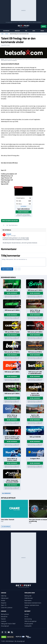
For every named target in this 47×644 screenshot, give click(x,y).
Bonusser (17, 31)
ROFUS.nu (21, 22)
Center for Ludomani (7, 608)
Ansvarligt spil (5, 626)
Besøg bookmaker (23, 212)
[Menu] (2, 26)
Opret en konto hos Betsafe (10, 221)
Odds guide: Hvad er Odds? (8, 624)
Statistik (3, 619)
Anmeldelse (23, 206)
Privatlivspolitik (29, 624)
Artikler (7, 34)
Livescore (4, 621)
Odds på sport (5, 598)
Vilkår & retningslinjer (31, 621)
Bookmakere (6, 31)
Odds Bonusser (29, 598)
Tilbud (26, 608)
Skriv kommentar (7, 269)
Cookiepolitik (28, 626)
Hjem (2, 34)
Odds (34, 31)
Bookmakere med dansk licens (33, 603)
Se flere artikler (6, 527)
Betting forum (5, 614)
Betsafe (28, 215)
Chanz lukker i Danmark (8, 520)
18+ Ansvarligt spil (19, 641)
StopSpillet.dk (39, 22)
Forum (42, 31)
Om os (26, 617)
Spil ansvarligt (10, 22)
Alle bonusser (6, 493)
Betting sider (28, 596)
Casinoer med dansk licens (32, 605)
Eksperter (4, 603)
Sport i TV (4, 605)
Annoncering (28, 619)
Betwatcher (4, 617)
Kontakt (27, 614)
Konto (44, 26)
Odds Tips (4, 596)
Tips (26, 31)
